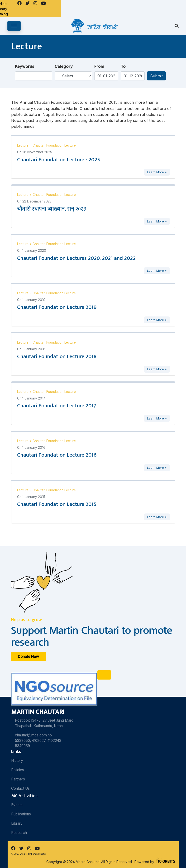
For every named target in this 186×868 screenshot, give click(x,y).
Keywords (25, 66)
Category (64, 66)
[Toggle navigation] (14, 26)
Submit (156, 76)
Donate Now (28, 656)
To (123, 66)
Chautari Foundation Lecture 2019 (57, 307)
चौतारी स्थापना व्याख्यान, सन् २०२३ (52, 209)
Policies (18, 770)
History (17, 761)
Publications (21, 814)
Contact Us (20, 788)
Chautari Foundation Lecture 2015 (57, 504)
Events (17, 805)
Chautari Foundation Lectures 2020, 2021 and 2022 (76, 258)
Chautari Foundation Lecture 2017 (57, 406)
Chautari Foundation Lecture (54, 145)
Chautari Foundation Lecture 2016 (57, 455)
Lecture (23, 145)
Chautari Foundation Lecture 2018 (57, 356)
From (99, 66)
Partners (18, 779)
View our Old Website (29, 854)
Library (17, 823)
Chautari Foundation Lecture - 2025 (59, 160)
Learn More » (157, 172)
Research (19, 833)
